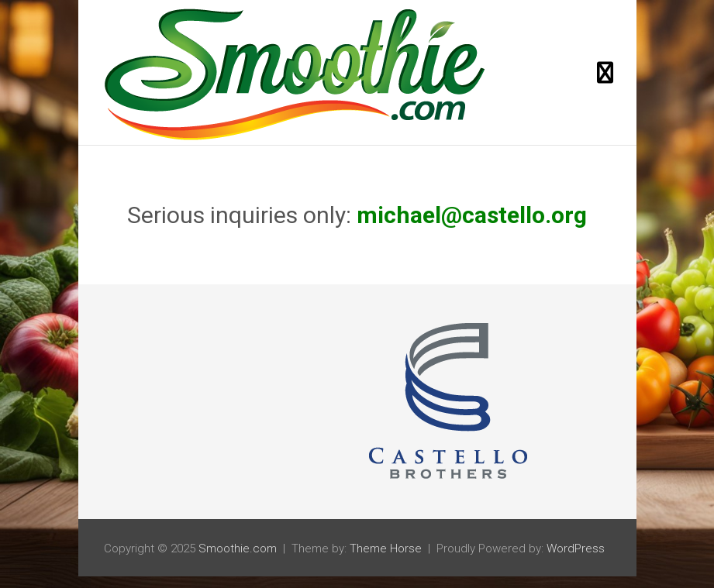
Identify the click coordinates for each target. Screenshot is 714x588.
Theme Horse (386, 548)
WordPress (576, 548)
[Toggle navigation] (605, 73)
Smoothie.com (238, 548)
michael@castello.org (472, 215)
